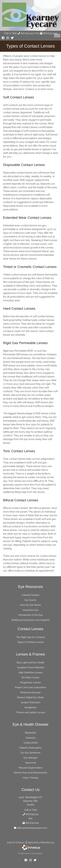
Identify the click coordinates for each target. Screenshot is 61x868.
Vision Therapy (30, 778)
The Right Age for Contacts (31, 637)
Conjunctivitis (31, 743)
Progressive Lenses (30, 683)
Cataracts (30, 738)
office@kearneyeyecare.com (30, 828)
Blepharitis (30, 733)
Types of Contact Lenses (31, 642)
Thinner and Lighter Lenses (30, 712)
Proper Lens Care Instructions (30, 687)
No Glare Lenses (30, 677)
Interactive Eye (31, 610)
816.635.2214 (49, 33)
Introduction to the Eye (31, 615)
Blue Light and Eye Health (31, 663)
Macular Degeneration (30, 768)
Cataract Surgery (31, 595)
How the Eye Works (30, 605)
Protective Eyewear (30, 692)
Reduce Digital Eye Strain (30, 697)
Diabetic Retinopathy (30, 748)
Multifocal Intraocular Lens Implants (30, 620)
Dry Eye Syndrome (30, 753)
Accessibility (37, 853)
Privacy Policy (24, 853)
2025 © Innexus (31, 843)
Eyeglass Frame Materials (31, 667)
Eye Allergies (30, 758)
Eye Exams (30, 600)
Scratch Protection (31, 702)
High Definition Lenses (30, 673)
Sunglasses (30, 707)
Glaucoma (31, 763)
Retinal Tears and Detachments (30, 773)
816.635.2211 (26, 33)
